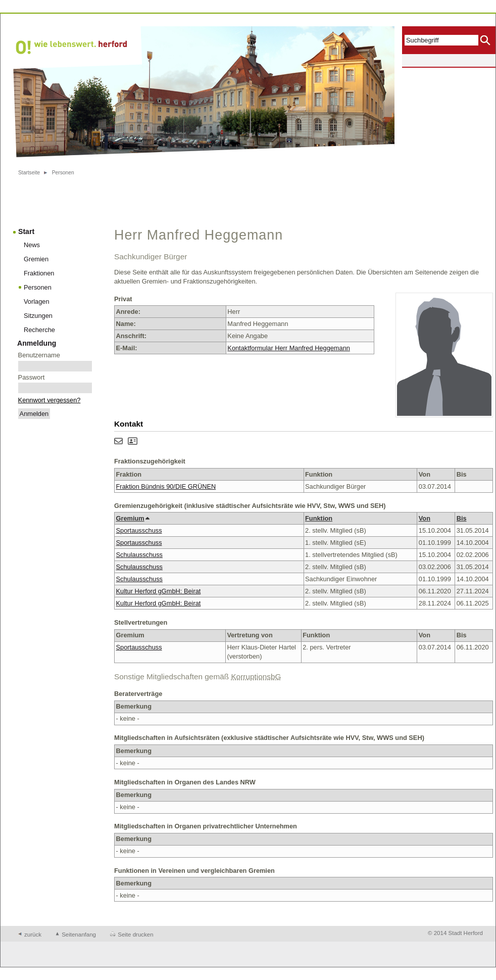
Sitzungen (38, 316)
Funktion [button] (319, 518)
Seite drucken (135, 935)
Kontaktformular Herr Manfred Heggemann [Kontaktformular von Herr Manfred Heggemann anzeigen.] (289, 348)
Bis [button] (462, 518)
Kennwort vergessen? (49, 400)
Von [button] (425, 518)
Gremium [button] (133, 518)
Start (26, 231)
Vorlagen (37, 301)
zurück (33, 935)
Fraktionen (39, 273)
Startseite (29, 173)
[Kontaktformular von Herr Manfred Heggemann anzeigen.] (118, 442)
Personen (63, 173)
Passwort (32, 377)
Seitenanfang (79, 935)
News (32, 245)
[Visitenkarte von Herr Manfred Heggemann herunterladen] (133, 442)
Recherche (39, 330)
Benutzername (39, 355)
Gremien (36, 259)
